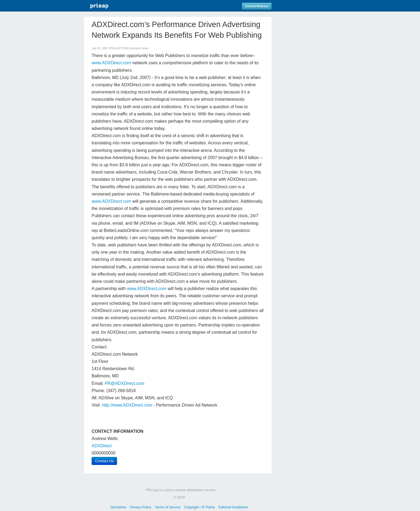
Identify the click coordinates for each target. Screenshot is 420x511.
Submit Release (257, 6)
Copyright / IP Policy (199, 507)
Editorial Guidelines (233, 507)
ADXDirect (102, 446)
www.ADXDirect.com (111, 63)
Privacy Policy (141, 507)
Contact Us (104, 461)
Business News (139, 48)
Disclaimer (118, 507)
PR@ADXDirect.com (125, 383)
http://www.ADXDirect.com (127, 405)
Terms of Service (168, 507)
